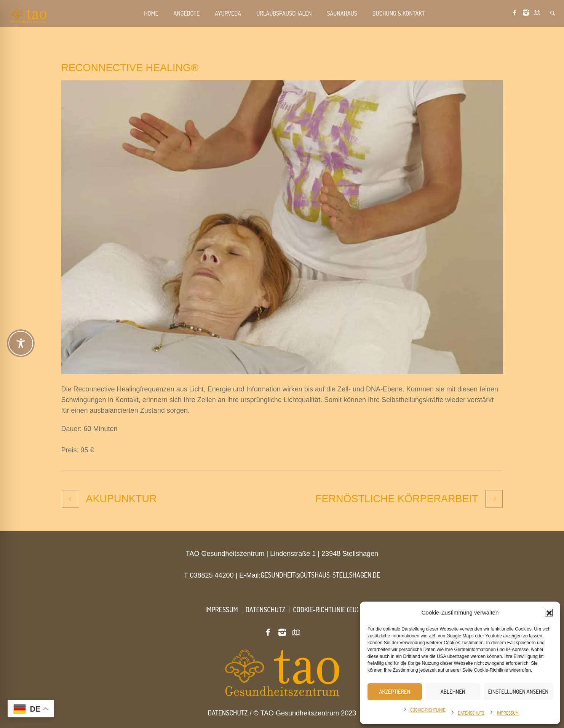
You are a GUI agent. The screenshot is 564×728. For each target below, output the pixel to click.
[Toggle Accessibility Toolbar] (282, 343)
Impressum (508, 713)
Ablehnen (453, 692)
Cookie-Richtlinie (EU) (326, 610)
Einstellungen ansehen (518, 692)
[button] (549, 613)
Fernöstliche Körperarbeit (397, 499)
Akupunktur (121, 499)
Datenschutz (471, 713)
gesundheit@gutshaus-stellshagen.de (320, 575)
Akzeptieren (395, 692)
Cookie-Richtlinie (428, 710)
